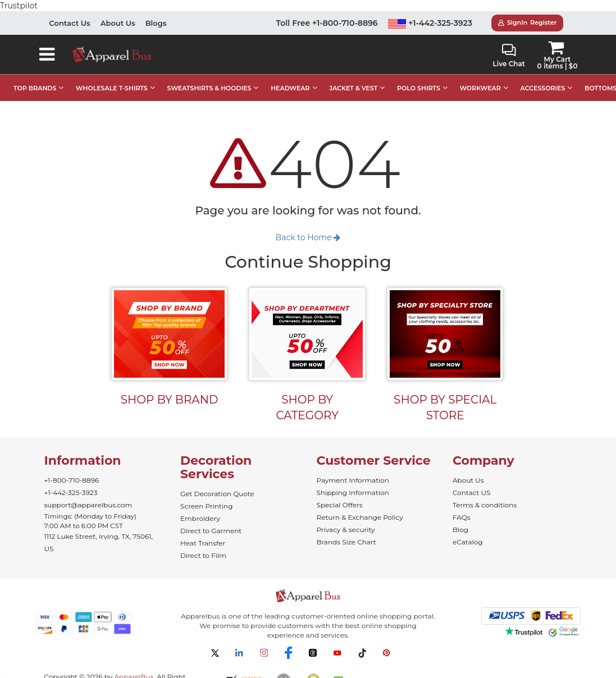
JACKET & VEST (353, 77)
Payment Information (353, 469)
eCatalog (467, 531)
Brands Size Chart (346, 531)
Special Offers (340, 494)
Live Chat (509, 45)
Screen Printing (206, 495)
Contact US (471, 481)
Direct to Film (203, 544)
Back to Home (308, 226)
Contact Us (70, 12)
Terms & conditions (485, 494)
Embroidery (200, 507)
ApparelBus (134, 665)
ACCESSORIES (542, 77)
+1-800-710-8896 (72, 469)
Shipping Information (353, 481)
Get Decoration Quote (217, 482)
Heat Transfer (203, 532)
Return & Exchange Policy (360, 506)
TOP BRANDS (35, 77)
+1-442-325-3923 (430, 12)
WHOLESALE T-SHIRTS (112, 77)
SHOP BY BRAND (170, 388)
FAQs (462, 506)
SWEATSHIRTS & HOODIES (209, 77)
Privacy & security (346, 518)
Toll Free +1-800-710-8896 (327, 12)
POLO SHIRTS (419, 77)
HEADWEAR (290, 77)
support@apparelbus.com (88, 494)
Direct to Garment (211, 519)
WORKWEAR (480, 77)
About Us (118, 12)
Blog (460, 518)
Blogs (156, 12)
